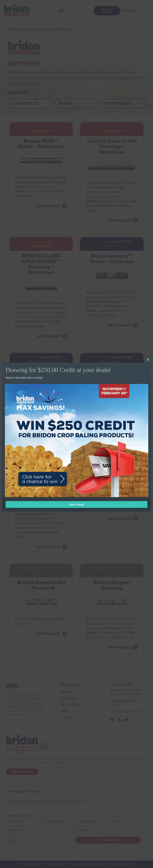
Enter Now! (77, 504)
